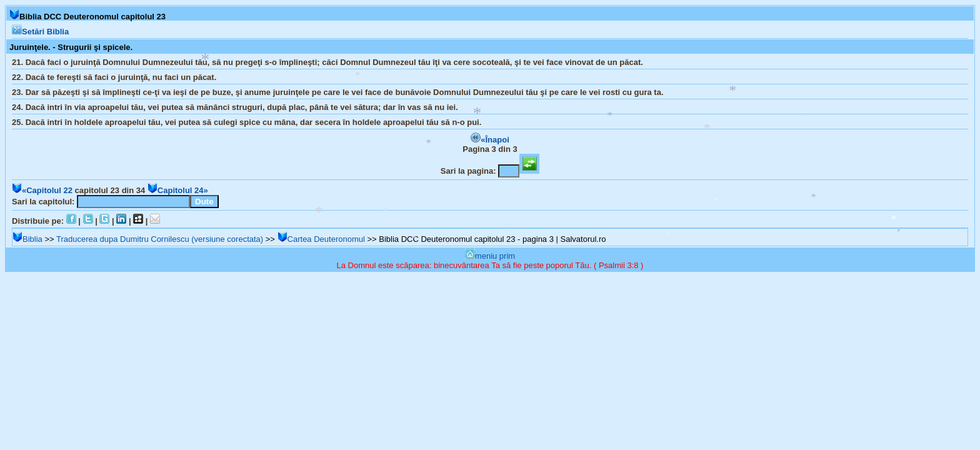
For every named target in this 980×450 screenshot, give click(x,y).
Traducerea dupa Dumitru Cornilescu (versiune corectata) (160, 239)
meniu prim (490, 256)
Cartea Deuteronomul (321, 239)
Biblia (27, 239)
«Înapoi (490, 140)
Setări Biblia (40, 32)
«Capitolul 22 (42, 190)
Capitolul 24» (178, 190)
